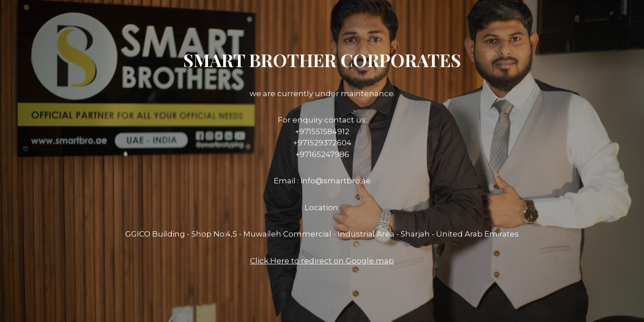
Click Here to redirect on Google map (322, 261)
